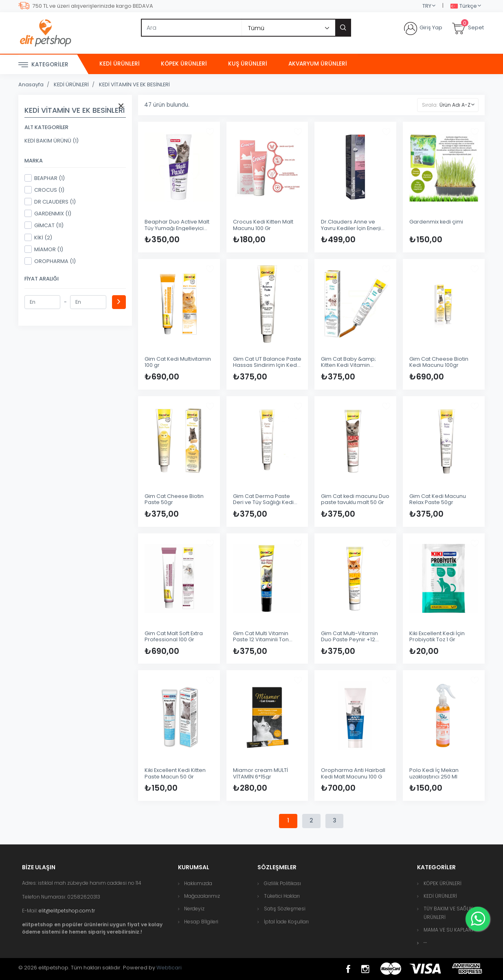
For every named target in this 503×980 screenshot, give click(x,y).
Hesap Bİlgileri (201, 922)
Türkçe (464, 6)
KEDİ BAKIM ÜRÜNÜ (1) (52, 141)
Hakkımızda (198, 883)
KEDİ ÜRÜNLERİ (120, 64)
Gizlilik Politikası (282, 883)
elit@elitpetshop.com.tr (67, 911)
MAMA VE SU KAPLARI (448, 930)
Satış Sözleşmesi (285, 909)
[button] (425, 943)
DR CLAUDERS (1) (50, 202)
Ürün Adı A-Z (455, 105)
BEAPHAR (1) (45, 178)
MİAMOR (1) (44, 249)
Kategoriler (43, 65)
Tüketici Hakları (282, 896)
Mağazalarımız (202, 896)
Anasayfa (31, 84)
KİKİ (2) (38, 237)
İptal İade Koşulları (286, 922)
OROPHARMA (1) (50, 261)
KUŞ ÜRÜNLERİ (248, 64)
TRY (427, 6)
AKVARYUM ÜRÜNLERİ (318, 64)
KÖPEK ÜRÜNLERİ (184, 64)
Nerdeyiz (194, 909)
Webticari (169, 968)
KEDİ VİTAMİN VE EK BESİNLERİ (134, 84)
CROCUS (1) (44, 190)
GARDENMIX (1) (48, 213)
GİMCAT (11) (44, 225)
